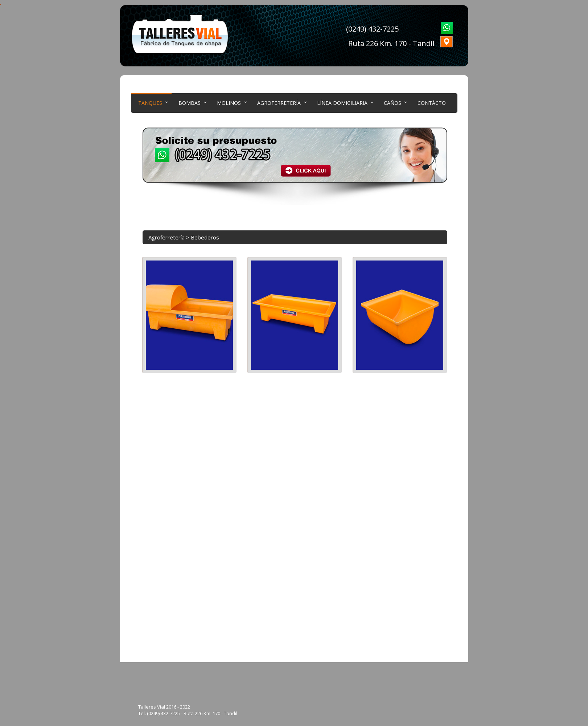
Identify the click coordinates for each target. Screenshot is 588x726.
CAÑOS (392, 103)
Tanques (150, 103)
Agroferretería (279, 103)
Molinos (229, 103)
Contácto (432, 103)
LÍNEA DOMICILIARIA (342, 103)
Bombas (190, 103)
